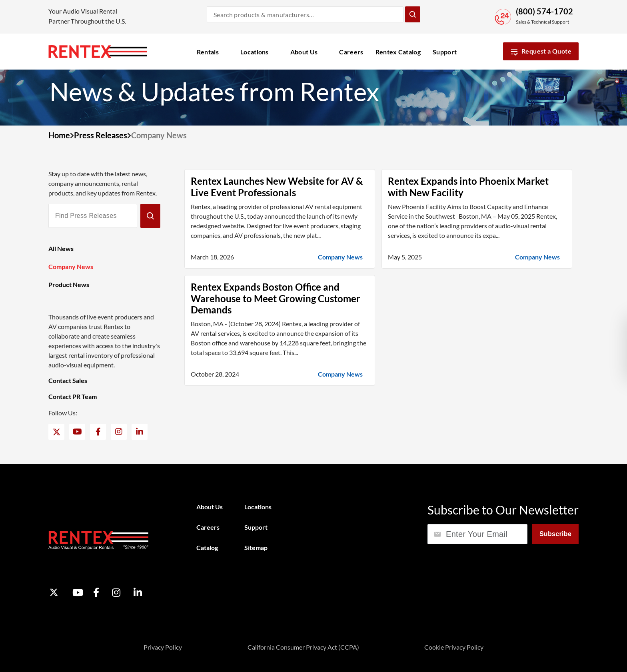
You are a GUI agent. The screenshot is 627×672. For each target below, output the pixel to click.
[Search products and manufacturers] (305, 14)
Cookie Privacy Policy (454, 647)
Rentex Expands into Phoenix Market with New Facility (468, 187)
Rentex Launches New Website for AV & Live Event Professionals (277, 187)
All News (61, 248)
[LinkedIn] (140, 432)
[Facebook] (98, 432)
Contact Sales (68, 380)
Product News (69, 284)
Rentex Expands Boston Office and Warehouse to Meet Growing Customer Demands (276, 298)
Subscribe (555, 534)
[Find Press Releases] (93, 216)
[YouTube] (77, 432)
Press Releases (101, 135)
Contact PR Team (73, 396)
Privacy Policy (163, 647)
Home (59, 135)
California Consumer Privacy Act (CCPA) (303, 647)
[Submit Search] (413, 14)
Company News (71, 266)
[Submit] (150, 216)
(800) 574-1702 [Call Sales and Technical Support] (544, 11)
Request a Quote (541, 51)
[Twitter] (57, 432)
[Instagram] (119, 432)
